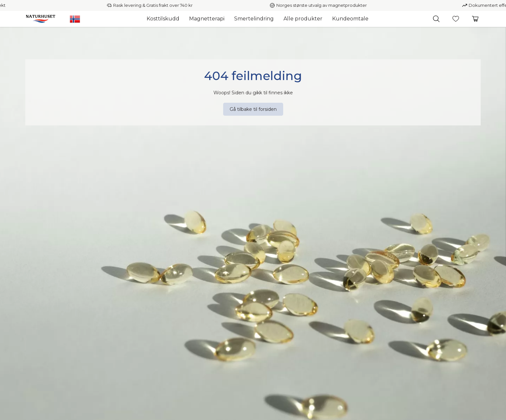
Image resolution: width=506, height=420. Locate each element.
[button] (436, 19)
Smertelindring (254, 19)
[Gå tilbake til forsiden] (253, 109)
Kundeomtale (350, 19)
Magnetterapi (207, 19)
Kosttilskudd (163, 19)
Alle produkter (303, 19)
